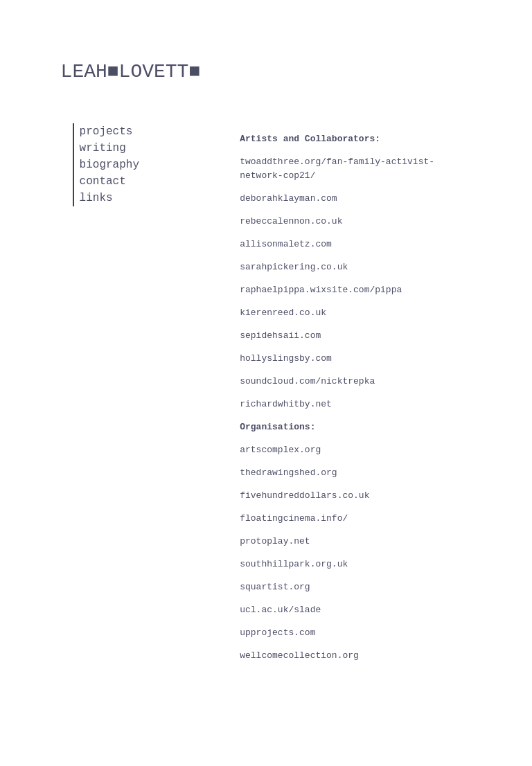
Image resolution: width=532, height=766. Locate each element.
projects (106, 132)
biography (109, 165)
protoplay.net (275, 541)
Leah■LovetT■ (131, 72)
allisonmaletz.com (286, 244)
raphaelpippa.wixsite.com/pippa (321, 290)
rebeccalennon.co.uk (291, 221)
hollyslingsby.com (286, 358)
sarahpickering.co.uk (294, 267)
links (96, 198)
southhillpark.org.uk (294, 564)
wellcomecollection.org (299, 656)
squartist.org (275, 587)
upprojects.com (277, 633)
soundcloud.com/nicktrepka (307, 381)
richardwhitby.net (286, 404)
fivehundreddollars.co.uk (304, 496)
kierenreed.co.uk (283, 313)
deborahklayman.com (288, 198)
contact (103, 181)
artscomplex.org (280, 450)
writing (103, 148)
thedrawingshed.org (288, 473)
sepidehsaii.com (280, 336)
